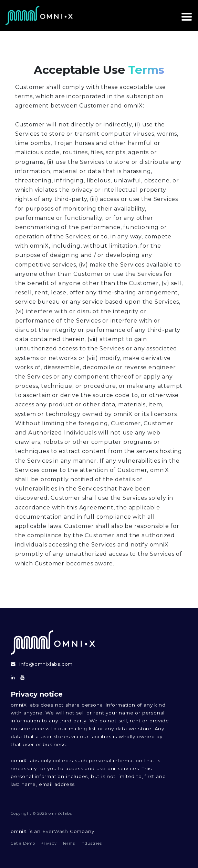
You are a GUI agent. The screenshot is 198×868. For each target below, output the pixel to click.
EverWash (55, 831)
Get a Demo (23, 843)
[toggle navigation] (184, 16)
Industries (91, 843)
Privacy (49, 843)
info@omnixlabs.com (46, 664)
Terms (69, 843)
